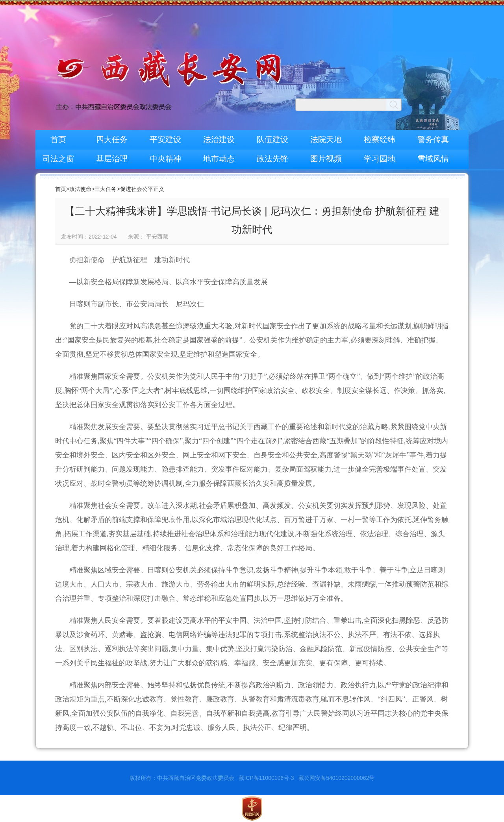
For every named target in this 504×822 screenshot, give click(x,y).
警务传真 (433, 139)
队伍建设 (272, 139)
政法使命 (80, 189)
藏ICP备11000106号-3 (266, 778)
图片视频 (326, 159)
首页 (58, 139)
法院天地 (326, 139)
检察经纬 (380, 139)
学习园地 (380, 159)
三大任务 (106, 189)
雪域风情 (433, 159)
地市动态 (219, 159)
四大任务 (112, 139)
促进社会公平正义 (142, 189)
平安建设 (165, 139)
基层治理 (112, 159)
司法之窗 (58, 159)
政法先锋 (272, 159)
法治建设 (219, 139)
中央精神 (165, 159)
